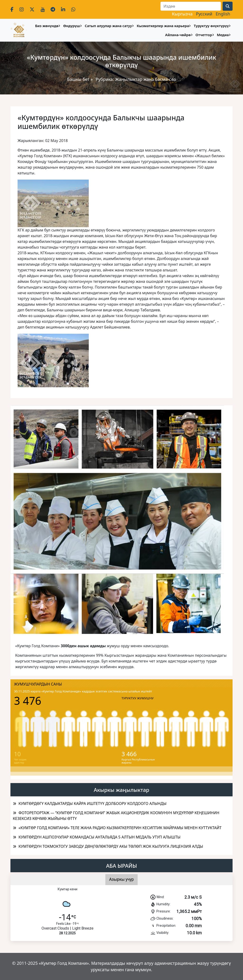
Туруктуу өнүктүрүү (211, 26)
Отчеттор (204, 35)
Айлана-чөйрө (178, 35)
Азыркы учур (121, 879)
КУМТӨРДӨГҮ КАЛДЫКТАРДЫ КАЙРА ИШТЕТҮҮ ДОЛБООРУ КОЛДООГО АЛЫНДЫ (92, 804)
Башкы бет (79, 79)
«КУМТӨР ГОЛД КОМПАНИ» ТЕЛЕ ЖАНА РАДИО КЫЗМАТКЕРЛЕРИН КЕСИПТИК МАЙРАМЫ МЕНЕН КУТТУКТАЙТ (120, 828)
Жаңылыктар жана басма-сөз (145, 79)
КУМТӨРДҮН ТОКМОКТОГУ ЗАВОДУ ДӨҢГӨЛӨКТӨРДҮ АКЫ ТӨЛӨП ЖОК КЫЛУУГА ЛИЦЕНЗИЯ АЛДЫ (111, 846)
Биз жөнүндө (47, 26)
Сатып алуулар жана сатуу (108, 26)
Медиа (223, 35)
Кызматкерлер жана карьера (163, 26)
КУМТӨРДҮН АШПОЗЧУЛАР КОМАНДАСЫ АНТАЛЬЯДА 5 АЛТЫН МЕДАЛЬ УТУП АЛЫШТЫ (100, 837)
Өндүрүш (72, 26)
